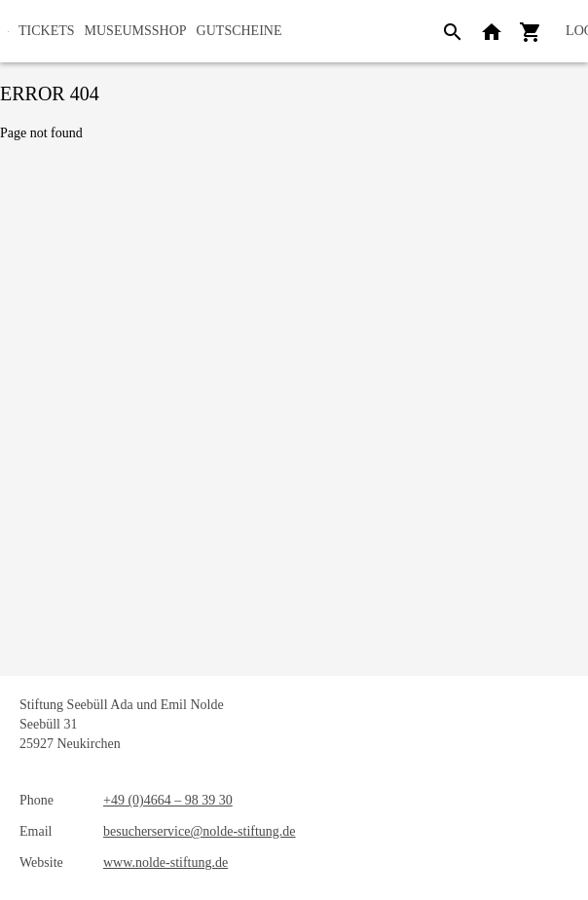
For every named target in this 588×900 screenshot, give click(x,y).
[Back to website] (492, 31)
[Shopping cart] (531, 31)
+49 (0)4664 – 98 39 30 (168, 800)
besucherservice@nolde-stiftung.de (200, 831)
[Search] (453, 31)
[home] (8, 31)
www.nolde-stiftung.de (165, 862)
